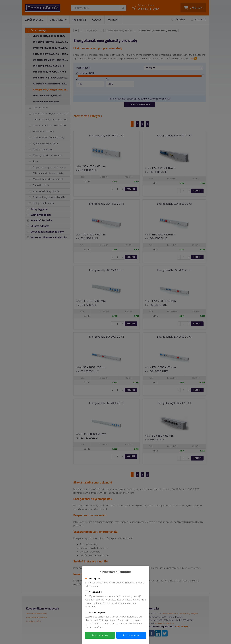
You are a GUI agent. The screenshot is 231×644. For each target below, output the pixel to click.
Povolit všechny (100, 635)
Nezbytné (93, 579)
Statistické (93, 592)
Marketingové (95, 613)
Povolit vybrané (131, 635)
